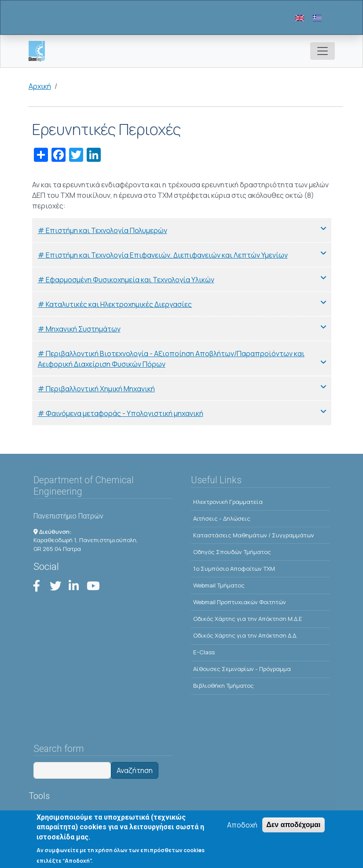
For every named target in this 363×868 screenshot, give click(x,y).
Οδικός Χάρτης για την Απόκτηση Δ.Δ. (245, 635)
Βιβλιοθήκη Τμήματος (224, 686)
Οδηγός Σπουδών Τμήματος (232, 552)
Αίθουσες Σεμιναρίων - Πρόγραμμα (242, 669)
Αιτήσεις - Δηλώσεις (222, 518)
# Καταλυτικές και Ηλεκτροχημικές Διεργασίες (115, 304)
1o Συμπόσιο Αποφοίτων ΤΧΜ (234, 569)
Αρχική (40, 86)
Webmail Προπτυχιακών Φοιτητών (240, 602)
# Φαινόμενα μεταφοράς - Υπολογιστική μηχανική (121, 413)
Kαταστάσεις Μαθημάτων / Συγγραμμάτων (254, 535)
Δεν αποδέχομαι (293, 826)
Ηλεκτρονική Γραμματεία (228, 502)
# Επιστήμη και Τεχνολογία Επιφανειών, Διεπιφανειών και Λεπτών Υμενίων (163, 255)
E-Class (204, 652)
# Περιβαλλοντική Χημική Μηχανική (96, 389)
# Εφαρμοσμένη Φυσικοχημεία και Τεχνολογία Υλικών (126, 280)
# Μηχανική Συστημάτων (79, 329)
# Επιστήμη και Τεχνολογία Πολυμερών (103, 230)
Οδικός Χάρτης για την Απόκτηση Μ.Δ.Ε (248, 619)
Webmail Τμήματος (219, 585)
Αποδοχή (242, 826)
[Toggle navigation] (323, 51)
